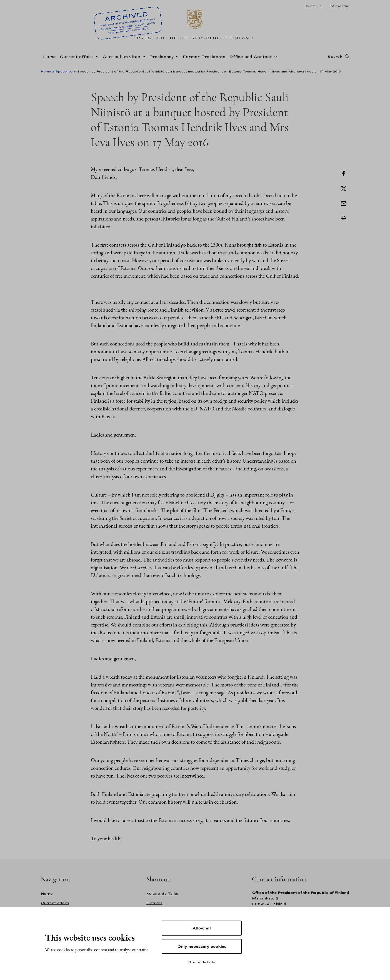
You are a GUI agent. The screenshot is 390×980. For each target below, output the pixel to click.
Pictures (154, 903)
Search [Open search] (335, 56)
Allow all (202, 928)
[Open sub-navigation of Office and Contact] (274, 56)
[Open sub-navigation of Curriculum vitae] (143, 56)
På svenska (339, 6)
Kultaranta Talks (162, 893)
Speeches (64, 71)
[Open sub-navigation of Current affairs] (96, 56)
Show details (202, 962)
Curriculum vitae (121, 57)
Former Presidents (204, 57)
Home (49, 57)
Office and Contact (251, 57)
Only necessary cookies (202, 946)
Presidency (161, 57)
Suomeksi (314, 6)
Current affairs (77, 57)
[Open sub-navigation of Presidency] (176, 56)
